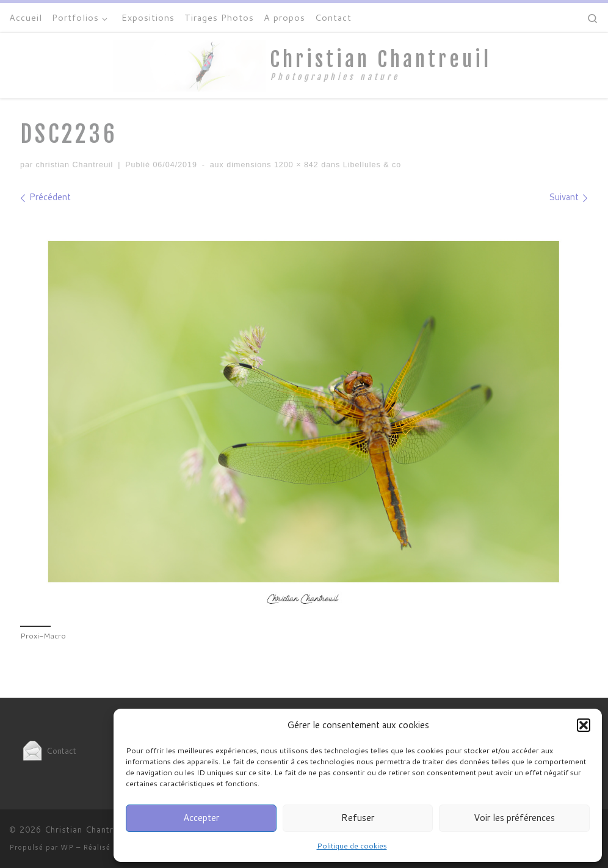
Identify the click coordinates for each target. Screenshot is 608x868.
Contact (48, 750)
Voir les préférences (514, 818)
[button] (584, 725)
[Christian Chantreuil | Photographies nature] (189, 65)
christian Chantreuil (75, 165)
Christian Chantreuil (86, 830)
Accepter (201, 818)
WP (67, 847)
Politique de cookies (352, 846)
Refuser (358, 818)
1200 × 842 (295, 165)
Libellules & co (371, 165)
